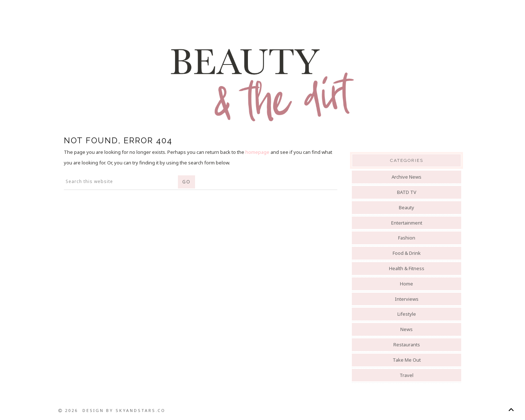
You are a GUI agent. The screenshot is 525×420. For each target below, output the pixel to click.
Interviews (407, 299)
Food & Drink (407, 253)
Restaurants (407, 345)
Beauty (407, 207)
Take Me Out (407, 360)
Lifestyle (407, 314)
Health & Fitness (407, 268)
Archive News (407, 177)
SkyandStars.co (141, 410)
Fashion (407, 238)
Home (407, 284)
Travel (407, 375)
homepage (257, 152)
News (407, 329)
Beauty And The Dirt (262, 85)
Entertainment (407, 223)
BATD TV (407, 192)
